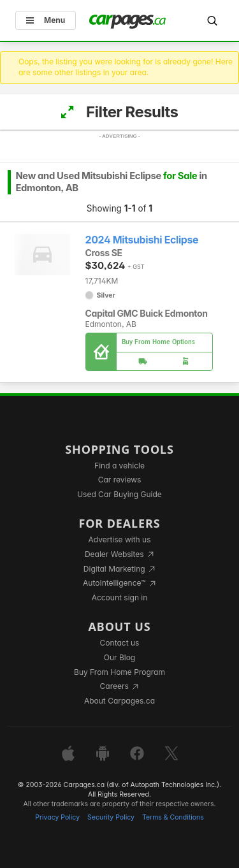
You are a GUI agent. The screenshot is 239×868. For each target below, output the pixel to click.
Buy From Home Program (119, 672)
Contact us (120, 643)
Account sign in (120, 597)
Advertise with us (120, 539)
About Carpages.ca (119, 701)
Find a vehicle (119, 466)
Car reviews (120, 480)
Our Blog (119, 657)
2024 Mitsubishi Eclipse (142, 240)
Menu (46, 20)
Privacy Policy (57, 817)
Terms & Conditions (173, 817)
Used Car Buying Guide (119, 494)
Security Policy (111, 817)
